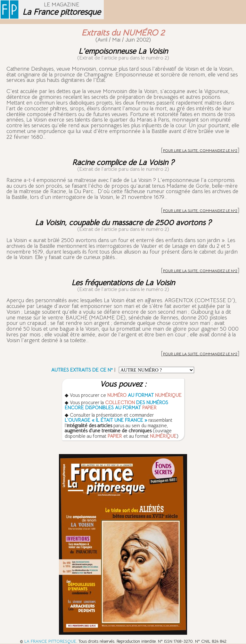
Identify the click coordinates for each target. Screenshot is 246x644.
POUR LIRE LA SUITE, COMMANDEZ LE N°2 (200, 150)
